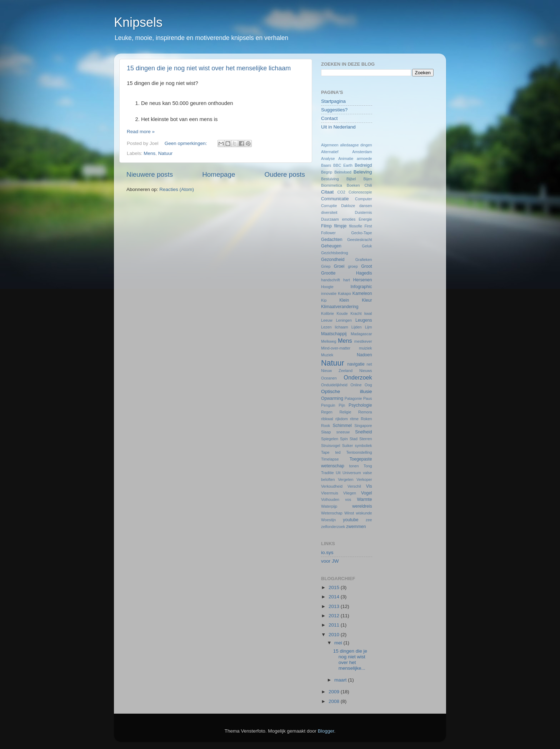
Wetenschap (332, 513)
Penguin (328, 405)
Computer (363, 199)
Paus (368, 398)
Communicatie (335, 199)
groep (353, 266)
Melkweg (329, 341)
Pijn (342, 405)
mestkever (363, 341)
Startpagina (333, 101)
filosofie (356, 226)
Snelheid (363, 432)
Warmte (364, 499)
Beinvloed (343, 172)
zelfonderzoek (333, 527)
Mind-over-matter (336, 348)
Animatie (346, 159)
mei (339, 643)
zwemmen (356, 527)
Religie (345, 412)
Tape (325, 452)
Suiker (348, 446)
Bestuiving (330, 179)
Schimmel (342, 426)
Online (356, 385)
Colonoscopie (360, 192)
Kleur (367, 300)
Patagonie (353, 398)
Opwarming (332, 398)
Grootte (328, 273)
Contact (329, 118)
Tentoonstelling (359, 452)
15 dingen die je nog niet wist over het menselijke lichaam (209, 68)
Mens (149, 153)
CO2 (341, 192)
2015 (335, 587)
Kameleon (362, 293)
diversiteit (329, 212)
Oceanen (329, 378)
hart (347, 280)
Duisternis (363, 212)
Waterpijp (329, 506)
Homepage (219, 174)
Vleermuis (330, 493)
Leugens (364, 320)
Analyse (328, 159)
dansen (366, 206)
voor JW (330, 561)
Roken (366, 419)
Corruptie (329, 206)
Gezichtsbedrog (335, 253)
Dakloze (348, 206)
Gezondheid (333, 260)
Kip (324, 300)
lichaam (342, 327)
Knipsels (138, 22)
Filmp (326, 226)
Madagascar (361, 334)
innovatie (329, 293)
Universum (352, 473)
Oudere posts (285, 174)
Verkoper (364, 479)
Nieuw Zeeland (337, 371)
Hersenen (363, 280)
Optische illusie (347, 391)
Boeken (353, 185)
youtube (351, 520)
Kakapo (344, 293)
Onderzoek (358, 377)
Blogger (326, 731)
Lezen (326, 327)
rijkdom (342, 419)
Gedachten (332, 240)
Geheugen (331, 246)
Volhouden (330, 499)
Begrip (327, 172)
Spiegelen (330, 439)
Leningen (344, 320)
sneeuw (343, 432)
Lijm (369, 327)
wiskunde (364, 513)
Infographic (361, 287)
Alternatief (330, 152)
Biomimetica (332, 185)
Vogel (366, 493)
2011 (335, 625)
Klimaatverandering (340, 307)
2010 (335, 635)
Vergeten (346, 479)
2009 (335, 692)
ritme (354, 419)
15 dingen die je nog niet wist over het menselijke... (350, 660)
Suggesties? (334, 110)
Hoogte (327, 287)
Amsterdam (362, 152)
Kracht (356, 313)
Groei (339, 266)
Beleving (363, 172)
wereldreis (362, 506)
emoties (349, 219)
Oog (368, 385)
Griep (326, 266)
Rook (326, 426)
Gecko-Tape (361, 233)
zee (369, 520)
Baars (326, 165)
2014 (335, 597)
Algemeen (330, 145)
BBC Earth (343, 165)
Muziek (327, 355)
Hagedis (364, 273)
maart (341, 680)
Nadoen (364, 355)
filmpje (341, 226)
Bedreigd (363, 165)
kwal (368, 313)
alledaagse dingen (356, 145)
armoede (364, 159)
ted (338, 452)
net (369, 364)
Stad (354, 439)
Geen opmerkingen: (186, 143)
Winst (349, 513)
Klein (344, 300)
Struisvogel (331, 446)
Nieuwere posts (150, 174)
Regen (327, 412)
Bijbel (351, 179)
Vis (369, 486)
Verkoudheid (332, 486)
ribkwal (327, 419)
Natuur (166, 153)
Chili (368, 185)
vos (348, 499)
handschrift (331, 280)
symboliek (364, 446)
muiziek (366, 348)
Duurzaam (330, 219)
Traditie (327, 473)
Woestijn (328, 520)
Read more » (141, 132)
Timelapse (330, 459)
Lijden (357, 327)
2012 (335, 616)
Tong (368, 466)
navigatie (356, 364)
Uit (338, 473)
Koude (342, 313)
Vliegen (350, 493)
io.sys (327, 552)
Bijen (368, 179)
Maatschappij (334, 334)
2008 (335, 701)
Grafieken (364, 260)
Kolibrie (327, 313)
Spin (344, 439)
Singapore (363, 426)
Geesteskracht (360, 240)
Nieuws (366, 371)
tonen (354, 466)
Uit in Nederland (338, 127)
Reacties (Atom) (177, 189)
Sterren (366, 439)
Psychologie (360, 405)
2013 (335, 606)
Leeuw (327, 320)
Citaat (327, 192)
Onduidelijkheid (334, 385)
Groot (366, 266)
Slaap (326, 432)
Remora (365, 412)
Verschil (354, 486)
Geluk (367, 246)
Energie (365, 219)
